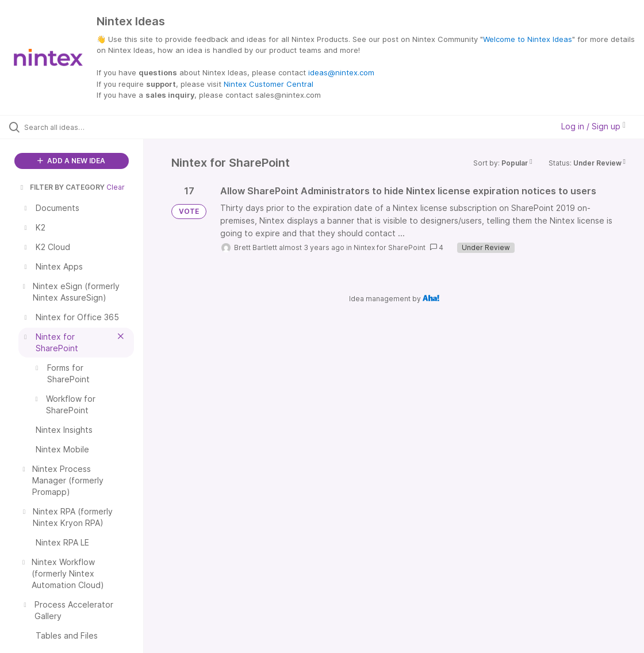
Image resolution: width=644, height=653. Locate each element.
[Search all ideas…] (79, 127)
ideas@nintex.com (341, 72)
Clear (116, 187)
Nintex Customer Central (269, 84)
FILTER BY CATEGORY (62, 187)
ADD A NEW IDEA (71, 161)
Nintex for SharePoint (390, 247)
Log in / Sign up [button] (593, 126)
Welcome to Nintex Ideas (528, 39)
